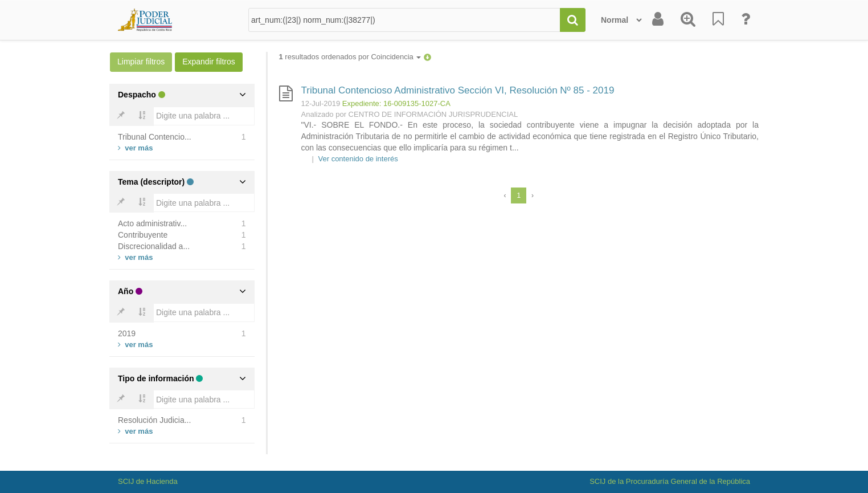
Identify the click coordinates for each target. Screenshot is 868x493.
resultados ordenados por (350, 57)
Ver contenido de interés (358, 159)
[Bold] (121, 116)
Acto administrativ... (152, 223)
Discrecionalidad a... (154, 246)
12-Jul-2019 (321, 103)
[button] (427, 57)
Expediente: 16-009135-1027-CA (396, 103)
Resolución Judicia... (154, 420)
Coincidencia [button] (396, 57)
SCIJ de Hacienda (148, 481)
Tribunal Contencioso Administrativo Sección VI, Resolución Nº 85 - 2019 (458, 90)
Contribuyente (143, 235)
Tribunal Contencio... (155, 137)
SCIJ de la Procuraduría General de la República (670, 481)
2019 (127, 333)
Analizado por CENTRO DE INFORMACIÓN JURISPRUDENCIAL (410, 114)
